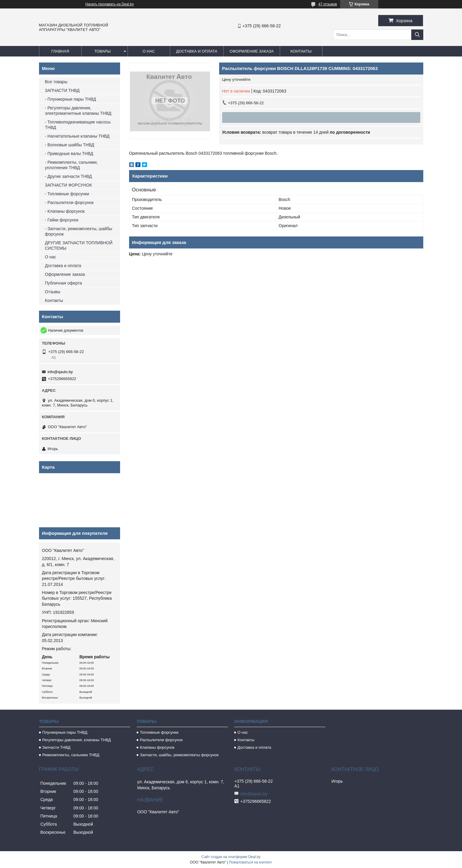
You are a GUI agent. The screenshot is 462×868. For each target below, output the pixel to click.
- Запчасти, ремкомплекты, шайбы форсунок (79, 231)
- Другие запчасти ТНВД (68, 176)
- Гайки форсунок (62, 220)
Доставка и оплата (197, 51)
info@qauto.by (60, 372)
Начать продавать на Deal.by (110, 4)
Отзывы (53, 292)
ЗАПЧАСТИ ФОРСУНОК (69, 185)
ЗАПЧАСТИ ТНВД (62, 90)
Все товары (56, 82)
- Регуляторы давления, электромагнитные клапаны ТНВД (78, 111)
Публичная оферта (64, 283)
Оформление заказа (252, 51)
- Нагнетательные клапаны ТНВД (77, 136)
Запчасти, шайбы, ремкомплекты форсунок (179, 755)
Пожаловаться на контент (251, 862)
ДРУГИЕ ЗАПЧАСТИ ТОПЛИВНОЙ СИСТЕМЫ (79, 245)
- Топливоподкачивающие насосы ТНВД (78, 125)
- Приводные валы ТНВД (69, 154)
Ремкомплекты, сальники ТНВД (71, 755)
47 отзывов (328, 4)
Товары (103, 51)
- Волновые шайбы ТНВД (70, 145)
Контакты (301, 51)
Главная (60, 51)
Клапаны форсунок (157, 747)
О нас (149, 51)
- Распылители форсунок (69, 203)
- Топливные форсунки (67, 194)
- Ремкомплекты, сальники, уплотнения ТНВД (71, 165)
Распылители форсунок (161, 740)
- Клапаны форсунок (65, 211)
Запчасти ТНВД (56, 747)
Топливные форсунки (159, 732)
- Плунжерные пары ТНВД (71, 99)
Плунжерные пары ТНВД (65, 732)
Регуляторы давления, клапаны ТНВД (77, 740)
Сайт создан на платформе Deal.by (231, 857)
